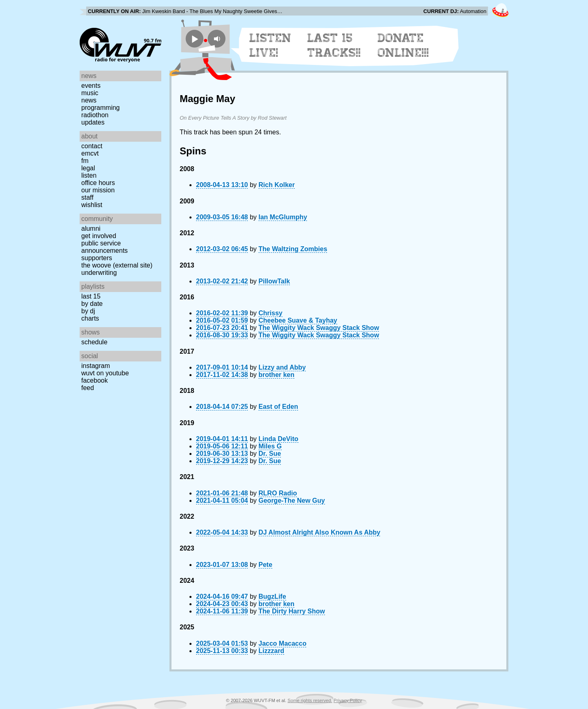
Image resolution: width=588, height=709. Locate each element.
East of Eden (278, 407)
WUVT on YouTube (105, 373)
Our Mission (98, 190)
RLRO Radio (278, 493)
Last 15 (91, 296)
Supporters (97, 258)
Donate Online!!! (403, 45)
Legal (88, 168)
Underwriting (99, 273)
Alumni (91, 229)
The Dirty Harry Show (292, 611)
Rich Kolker (277, 185)
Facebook (95, 380)
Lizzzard (271, 651)
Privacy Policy (348, 700)
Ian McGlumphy (283, 217)
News (89, 100)
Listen (89, 175)
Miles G (270, 446)
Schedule (94, 342)
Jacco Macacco (282, 643)
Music (90, 93)
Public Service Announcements (105, 247)
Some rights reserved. (310, 700)
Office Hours (98, 183)
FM (85, 161)
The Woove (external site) (117, 265)
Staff (87, 197)
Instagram (96, 366)
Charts (90, 318)
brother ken (276, 375)
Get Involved (99, 236)
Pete (265, 565)
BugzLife (272, 596)
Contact (92, 146)
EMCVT (90, 153)
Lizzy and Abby (282, 367)
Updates (93, 122)
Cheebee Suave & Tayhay (298, 320)
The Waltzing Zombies (293, 249)
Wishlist (92, 205)
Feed (88, 388)
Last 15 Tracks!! (334, 45)
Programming (100, 108)
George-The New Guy (292, 501)
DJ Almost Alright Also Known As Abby (319, 532)
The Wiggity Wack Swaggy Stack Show (319, 328)
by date (92, 304)
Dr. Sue (270, 454)
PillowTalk (274, 281)
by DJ (88, 311)
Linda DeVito (278, 439)
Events (91, 86)
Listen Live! (271, 45)
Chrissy (271, 313)
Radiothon (95, 115)
